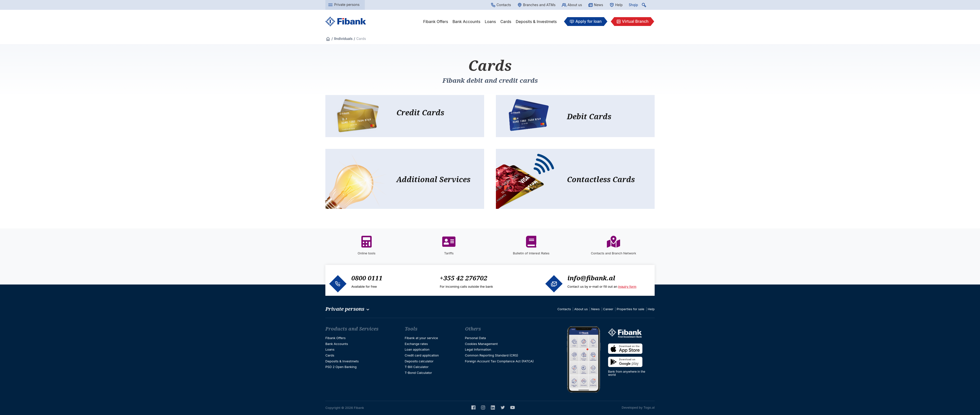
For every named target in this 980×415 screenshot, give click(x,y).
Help (616, 5)
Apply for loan (586, 22)
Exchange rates (416, 344)
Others (473, 329)
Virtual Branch (632, 22)
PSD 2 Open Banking (341, 367)
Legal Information (478, 349)
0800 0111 (367, 278)
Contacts (501, 5)
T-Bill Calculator (417, 367)
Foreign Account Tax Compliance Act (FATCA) (499, 361)
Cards (506, 22)
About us (572, 5)
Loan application (417, 349)
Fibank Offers (436, 22)
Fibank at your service (421, 338)
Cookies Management (481, 344)
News (595, 5)
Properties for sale (631, 309)
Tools (411, 329)
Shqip (633, 5)
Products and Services (352, 329)
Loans (490, 22)
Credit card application (422, 355)
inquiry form (627, 286)
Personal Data (475, 338)
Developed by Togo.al (638, 407)
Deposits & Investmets (536, 22)
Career (608, 309)
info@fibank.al (591, 278)
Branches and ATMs (536, 5)
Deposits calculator (419, 361)
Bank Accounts (466, 22)
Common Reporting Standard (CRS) (492, 355)
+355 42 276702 (464, 278)
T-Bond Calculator (418, 373)
